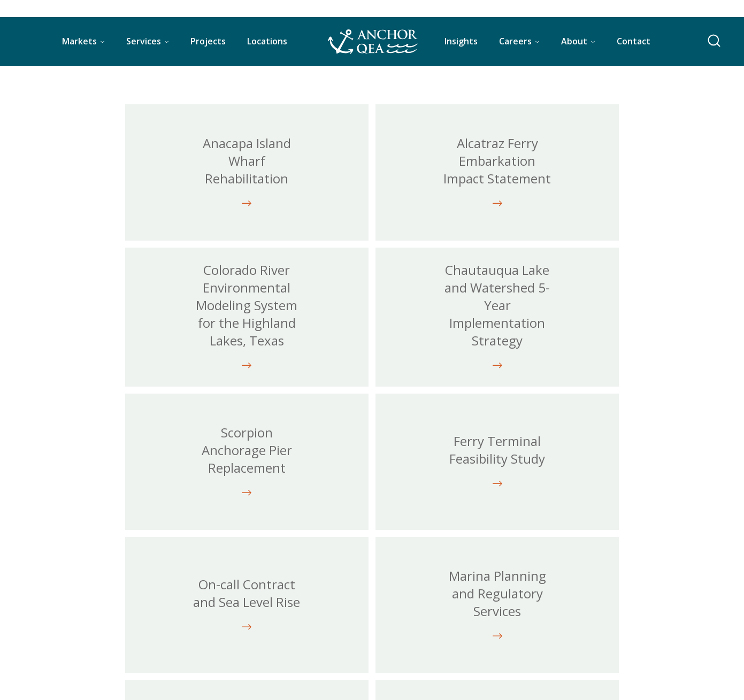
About (574, 41)
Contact (634, 41)
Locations (267, 41)
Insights (461, 41)
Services (144, 41)
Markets (79, 41)
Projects (208, 41)
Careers (515, 41)
